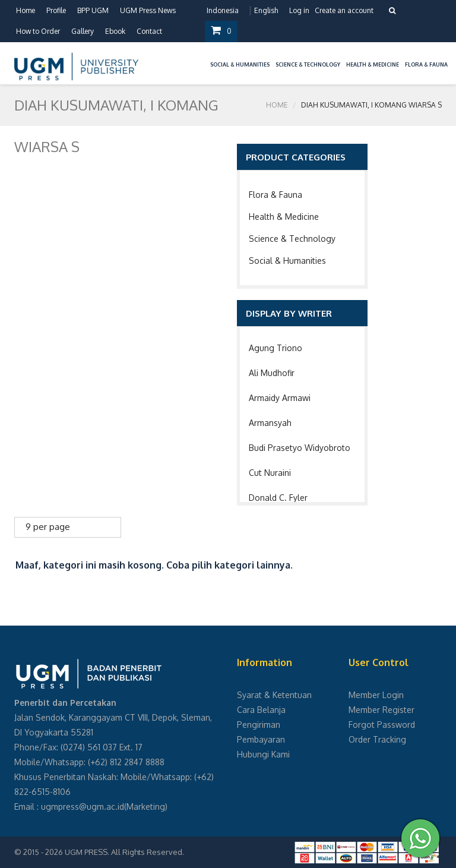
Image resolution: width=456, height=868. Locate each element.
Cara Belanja (261, 710)
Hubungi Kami (263, 754)
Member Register (381, 710)
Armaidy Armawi (280, 398)
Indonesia (223, 10)
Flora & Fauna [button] (426, 64)
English (266, 10)
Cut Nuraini (270, 473)
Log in (299, 10)
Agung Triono (275, 348)
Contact (149, 31)
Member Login (376, 695)
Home (26, 10)
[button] (204, 57)
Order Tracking (377, 739)
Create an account (344, 10)
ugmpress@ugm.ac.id (83, 807)
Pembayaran (261, 739)
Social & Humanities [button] (240, 64)
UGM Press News (148, 10)
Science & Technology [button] (308, 64)
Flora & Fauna (275, 195)
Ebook (115, 31)
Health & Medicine (284, 217)
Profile (56, 10)
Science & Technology (292, 239)
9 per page (48, 527)
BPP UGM (93, 10)
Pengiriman (259, 725)
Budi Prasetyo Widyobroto (300, 448)
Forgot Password (382, 725)
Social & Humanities (287, 261)
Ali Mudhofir (272, 373)
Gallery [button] (83, 31)
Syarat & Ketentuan (274, 695)
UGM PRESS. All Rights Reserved (123, 852)
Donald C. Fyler (278, 498)
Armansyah (270, 423)
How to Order (38, 31)
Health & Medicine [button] (373, 64)
